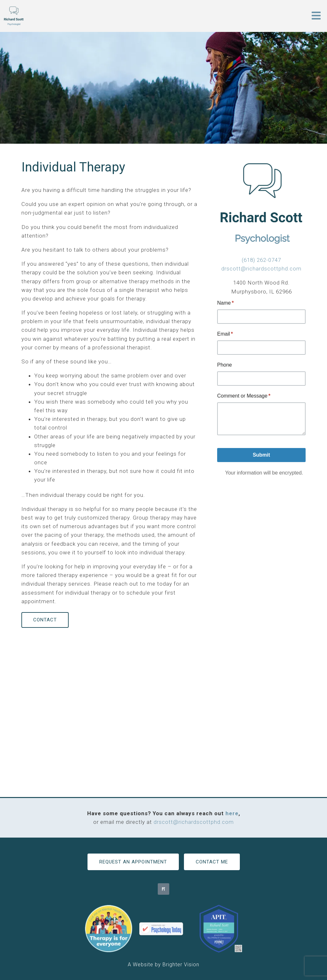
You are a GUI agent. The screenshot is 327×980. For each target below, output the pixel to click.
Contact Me (212, 862)
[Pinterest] (163, 889)
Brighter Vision (181, 965)
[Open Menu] (316, 16)
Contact (45, 620)
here (232, 813)
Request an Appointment (133, 862)
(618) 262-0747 (261, 260)
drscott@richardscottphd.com (261, 269)
